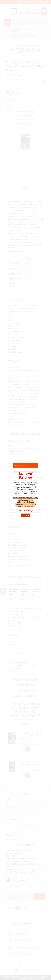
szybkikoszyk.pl (28, 506)
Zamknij (26, 515)
